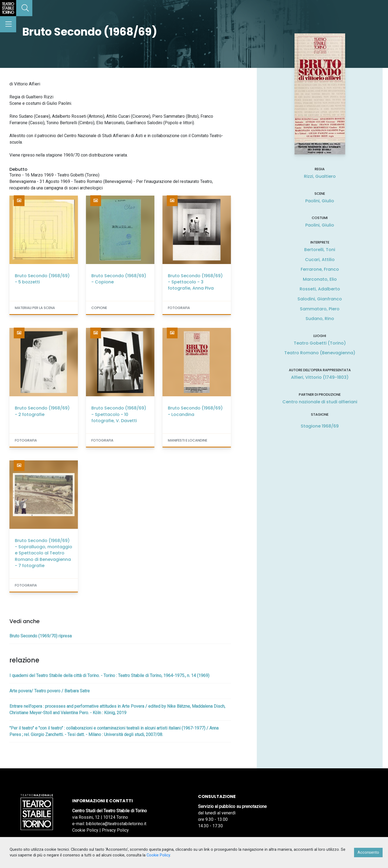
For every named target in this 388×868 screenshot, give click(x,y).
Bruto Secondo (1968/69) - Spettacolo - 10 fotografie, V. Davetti (119, 414)
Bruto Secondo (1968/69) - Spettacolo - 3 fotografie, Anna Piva (195, 282)
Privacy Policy (115, 830)
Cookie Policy (85, 830)
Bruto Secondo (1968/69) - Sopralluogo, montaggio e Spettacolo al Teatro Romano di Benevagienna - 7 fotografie (44, 553)
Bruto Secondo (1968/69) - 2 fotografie (42, 411)
